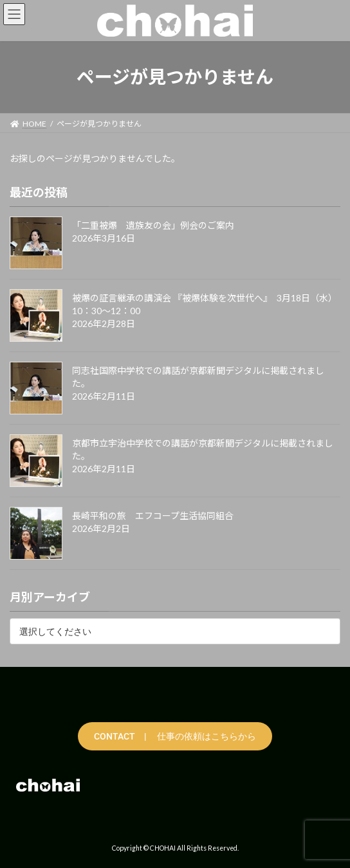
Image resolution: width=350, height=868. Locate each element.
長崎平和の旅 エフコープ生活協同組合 (153, 516)
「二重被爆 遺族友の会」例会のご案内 (153, 225)
